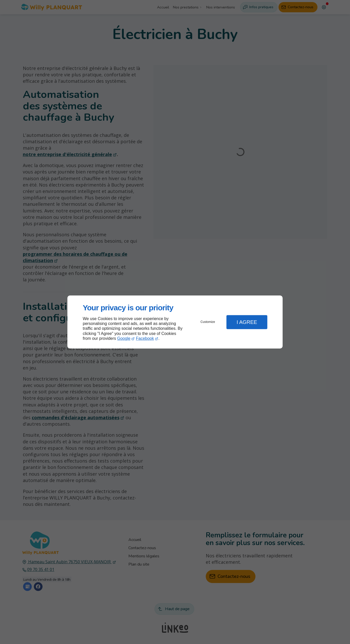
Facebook (145, 338)
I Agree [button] (247, 322)
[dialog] (175, 322)
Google (124, 338)
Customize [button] (208, 322)
